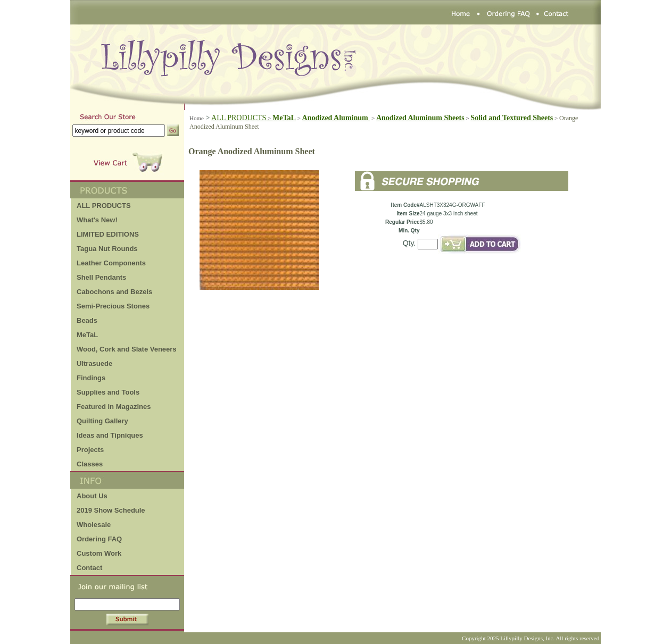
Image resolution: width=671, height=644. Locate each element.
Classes (90, 464)
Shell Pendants (101, 277)
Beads (87, 320)
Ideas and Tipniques (110, 435)
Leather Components (111, 263)
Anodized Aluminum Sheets (420, 118)
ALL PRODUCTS (242, 118)
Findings (91, 378)
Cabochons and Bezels (114, 292)
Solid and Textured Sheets (512, 118)
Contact (89, 568)
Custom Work (99, 553)
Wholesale (94, 525)
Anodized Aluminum (336, 118)
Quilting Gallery (102, 421)
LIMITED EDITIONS (108, 234)
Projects (90, 450)
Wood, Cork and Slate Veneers (127, 349)
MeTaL (87, 335)
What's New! (97, 220)
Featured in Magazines (114, 407)
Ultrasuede (94, 363)
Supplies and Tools (108, 392)
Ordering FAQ (99, 539)
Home (197, 118)
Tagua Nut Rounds (107, 249)
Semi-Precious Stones (113, 306)
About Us (92, 496)
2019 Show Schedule (111, 510)
